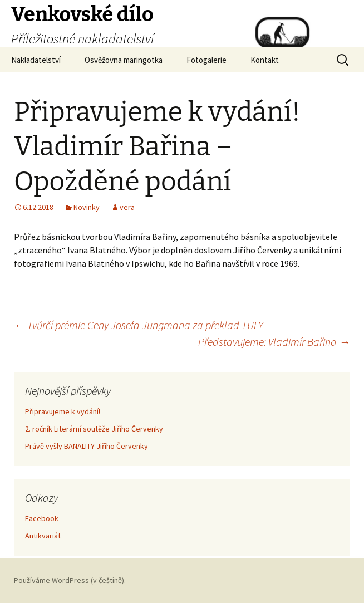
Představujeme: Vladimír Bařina (274, 342)
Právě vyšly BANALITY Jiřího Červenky (87, 446)
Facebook (42, 518)
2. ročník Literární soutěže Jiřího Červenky (94, 429)
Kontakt (265, 60)
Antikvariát (43, 536)
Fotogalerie (206, 60)
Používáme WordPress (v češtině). (70, 580)
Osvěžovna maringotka (124, 60)
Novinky (87, 207)
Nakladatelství (36, 60)
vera (127, 207)
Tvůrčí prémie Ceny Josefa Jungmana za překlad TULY (139, 325)
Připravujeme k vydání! (63, 411)
